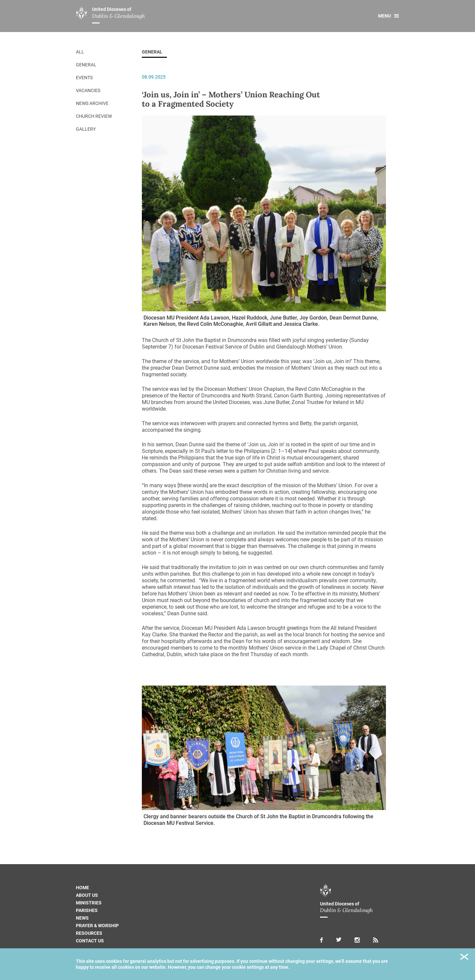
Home (82, 888)
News (82, 918)
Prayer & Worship (97, 926)
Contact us (90, 941)
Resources (89, 933)
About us (87, 895)
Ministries (89, 903)
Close (464, 958)
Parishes (87, 910)
